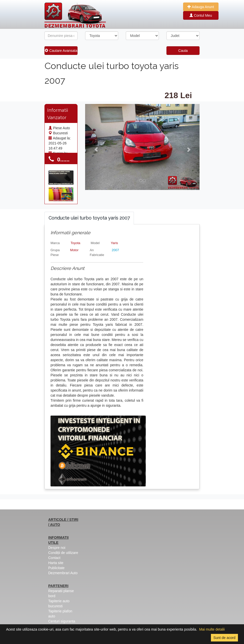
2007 (115, 250)
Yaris (114, 243)
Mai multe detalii (212, 629)
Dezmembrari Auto (63, 573)
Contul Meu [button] (201, 15)
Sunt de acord (224, 638)
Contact (54, 558)
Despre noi (57, 548)
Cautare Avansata (61, 51)
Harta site (56, 563)
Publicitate (56, 568)
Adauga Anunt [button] (201, 7)
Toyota (75, 243)
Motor (74, 250)
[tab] (89, 218)
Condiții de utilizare (63, 553)
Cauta (183, 51)
